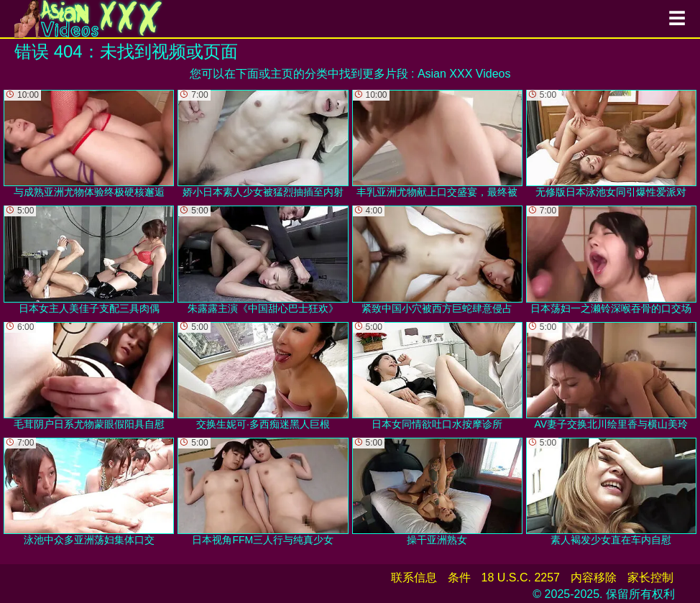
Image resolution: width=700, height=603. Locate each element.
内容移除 (594, 577)
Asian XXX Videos (464, 74)
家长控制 (650, 577)
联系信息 (414, 577)
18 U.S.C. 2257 (521, 577)
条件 (459, 577)
